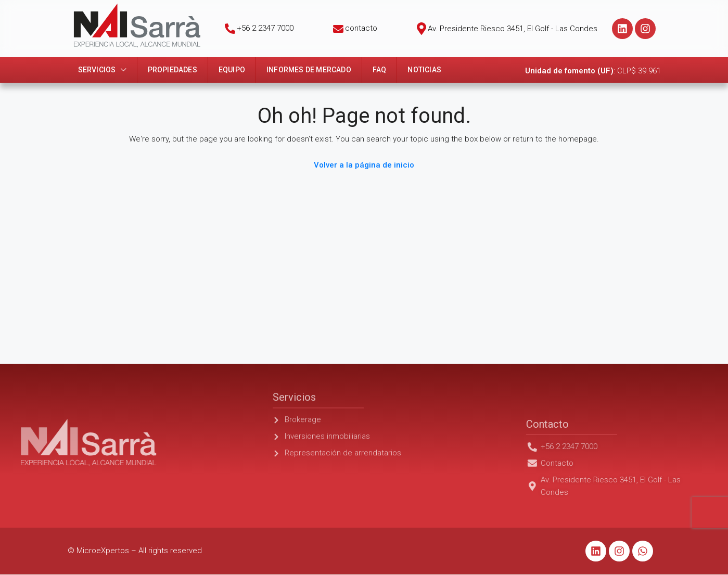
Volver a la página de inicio (364, 165)
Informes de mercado (309, 70)
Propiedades (173, 70)
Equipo (232, 70)
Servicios (97, 70)
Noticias (424, 70)
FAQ (380, 70)
